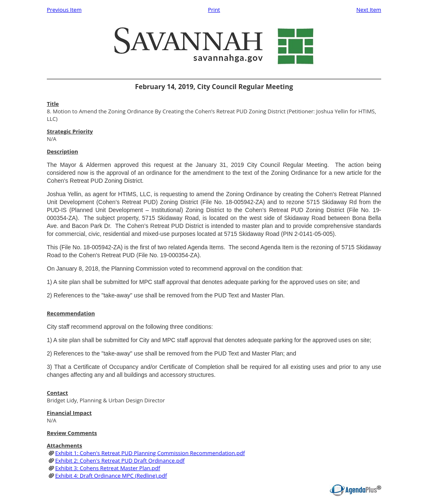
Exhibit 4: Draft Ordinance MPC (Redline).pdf (111, 476)
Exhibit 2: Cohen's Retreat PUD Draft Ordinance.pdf (120, 461)
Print (214, 10)
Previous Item (64, 10)
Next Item (369, 10)
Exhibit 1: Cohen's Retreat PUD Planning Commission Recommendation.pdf (150, 453)
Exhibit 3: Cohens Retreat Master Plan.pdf (108, 468)
